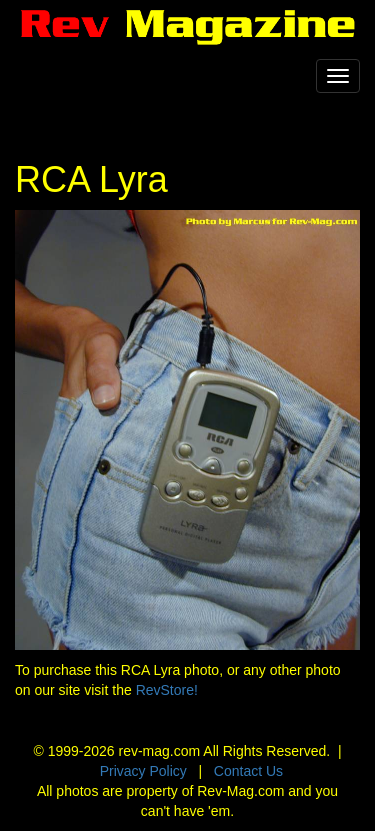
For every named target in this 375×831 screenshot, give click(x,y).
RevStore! (167, 690)
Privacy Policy (143, 771)
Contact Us (248, 771)
